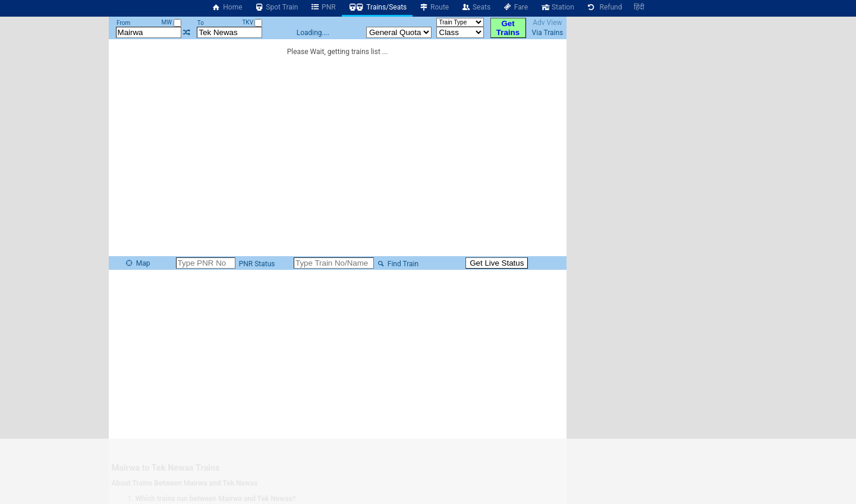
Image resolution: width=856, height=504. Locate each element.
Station (557, 7)
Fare (515, 7)
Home (227, 7)
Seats (476, 7)
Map (137, 263)
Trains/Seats (377, 7)
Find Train (397, 264)
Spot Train (276, 7)
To (201, 23)
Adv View (547, 23)
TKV (252, 22)
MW (171, 22)
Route (434, 7)
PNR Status (256, 264)
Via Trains (548, 33)
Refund (604, 7)
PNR (322, 7)
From (123, 23)
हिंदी (639, 7)
